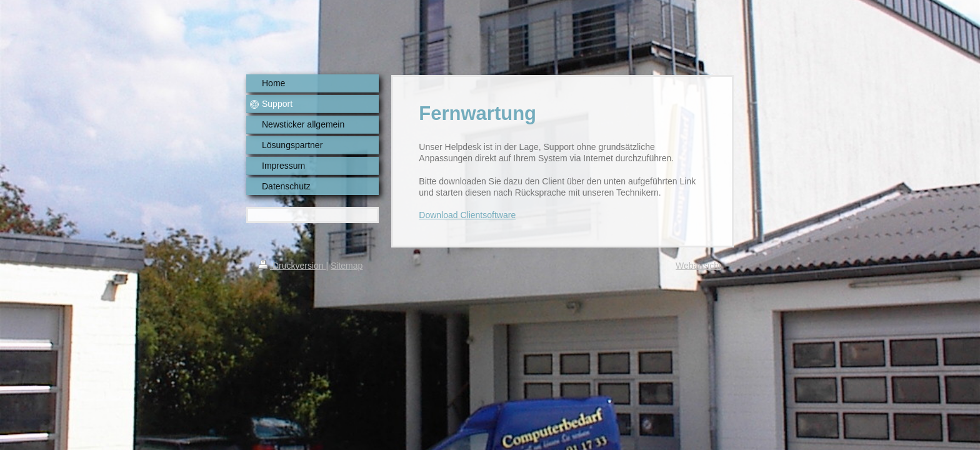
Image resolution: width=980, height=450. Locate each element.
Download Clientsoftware (467, 215)
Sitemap (347, 266)
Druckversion (292, 266)
